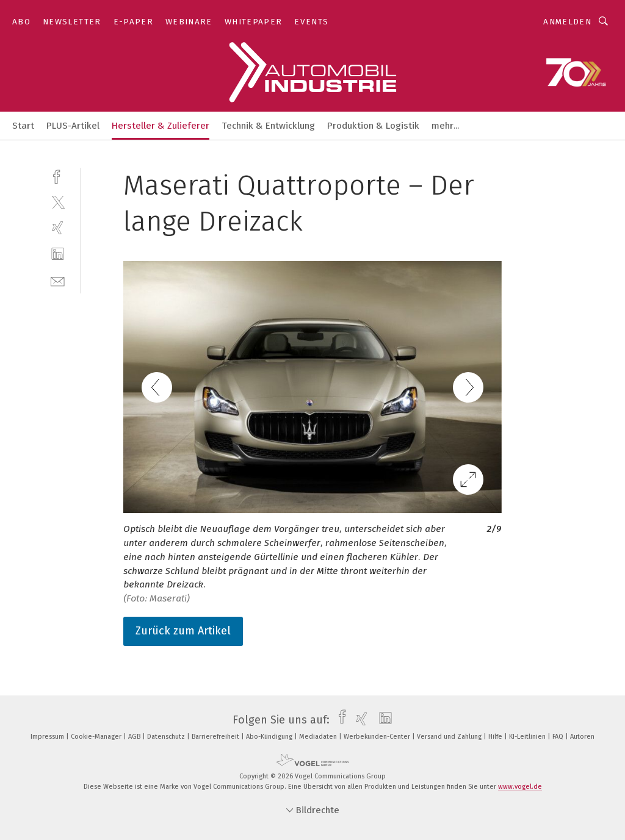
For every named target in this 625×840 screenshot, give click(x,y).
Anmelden (567, 22)
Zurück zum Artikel (183, 631)
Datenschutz (167, 737)
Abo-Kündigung (270, 737)
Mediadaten (319, 737)
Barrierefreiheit (216, 737)
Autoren (582, 737)
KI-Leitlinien (528, 737)
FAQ (559, 737)
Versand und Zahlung (450, 737)
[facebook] (58, 175)
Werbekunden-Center (378, 737)
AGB (135, 737)
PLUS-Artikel (73, 126)
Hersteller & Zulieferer (161, 126)
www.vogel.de (520, 787)
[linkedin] (58, 254)
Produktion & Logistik (373, 126)
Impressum (48, 737)
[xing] (58, 228)
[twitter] (58, 202)
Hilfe (496, 737)
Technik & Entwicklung (268, 126)
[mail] (58, 280)
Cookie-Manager (97, 737)
